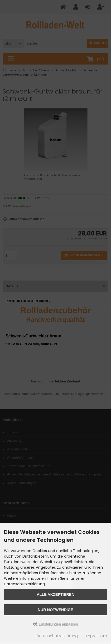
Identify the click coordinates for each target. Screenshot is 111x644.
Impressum (96, 636)
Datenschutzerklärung (57, 636)
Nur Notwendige (55, 610)
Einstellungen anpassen (55, 624)
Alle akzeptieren (55, 594)
